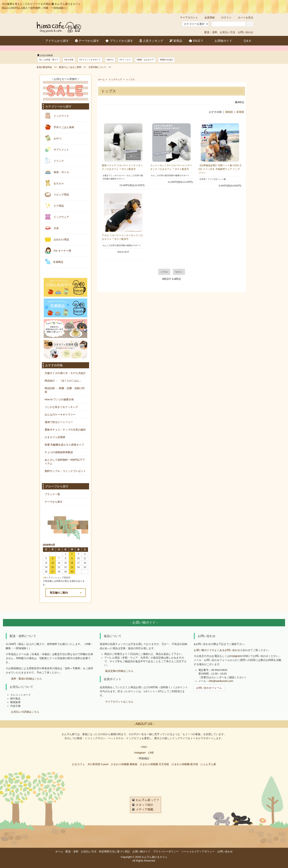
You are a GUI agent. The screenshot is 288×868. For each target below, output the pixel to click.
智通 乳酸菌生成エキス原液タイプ (64, 445)
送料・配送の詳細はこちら (26, 679)
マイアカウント (187, 17)
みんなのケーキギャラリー (60, 414)
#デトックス (125, 60)
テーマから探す (87, 41)
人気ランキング (151, 41)
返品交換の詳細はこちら (119, 671)
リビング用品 (57, 194)
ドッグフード (57, 116)
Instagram (235, 656)
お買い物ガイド (203, 650)
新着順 (240, 112)
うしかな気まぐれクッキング (61, 407)
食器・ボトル (57, 172)
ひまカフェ (78, 764)
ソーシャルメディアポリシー (198, 851)
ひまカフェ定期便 (55, 437)
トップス (130, 80)
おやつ (53, 138)
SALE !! (196, 41)
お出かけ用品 (57, 239)
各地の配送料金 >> (47, 67)
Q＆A (245, 40)
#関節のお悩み (166, 60)
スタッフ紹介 (145, 805)
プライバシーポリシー (166, 851)
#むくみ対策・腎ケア (49, 60)
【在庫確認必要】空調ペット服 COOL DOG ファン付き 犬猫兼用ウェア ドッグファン (220, 169)
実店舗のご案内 (59, 593)
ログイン (224, 17)
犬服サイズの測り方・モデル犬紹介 (65, 373)
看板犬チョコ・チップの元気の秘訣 (65, 430)
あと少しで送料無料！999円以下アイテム (65, 462)
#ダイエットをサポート (90, 60)
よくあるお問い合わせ (227, 650)
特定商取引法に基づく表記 (114, 851)
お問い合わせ (246, 32)
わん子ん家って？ (147, 800)
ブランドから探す (119, 41)
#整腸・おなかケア (145, 60)
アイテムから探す (54, 40)
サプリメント (57, 149)
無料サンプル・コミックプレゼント (65, 471)
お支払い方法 (228, 32)
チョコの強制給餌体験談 (59, 452)
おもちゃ (54, 183)
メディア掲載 (145, 810)
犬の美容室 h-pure (98, 764)
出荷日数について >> (100, 67)
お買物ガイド (221, 40)
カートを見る (244, 17)
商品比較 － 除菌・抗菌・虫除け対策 (65, 390)
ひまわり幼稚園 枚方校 (185, 764)
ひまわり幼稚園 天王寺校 (154, 764)
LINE (151, 753)
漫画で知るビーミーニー (59, 422)
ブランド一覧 (52, 494)
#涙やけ (110, 60)
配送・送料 (211, 32)
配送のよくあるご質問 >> (73, 67)
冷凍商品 (54, 262)
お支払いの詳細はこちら (25, 712)
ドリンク (54, 161)
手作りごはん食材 (59, 127)
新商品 (176, 41)
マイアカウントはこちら (119, 702)
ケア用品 (54, 205)
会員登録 (208, 17)
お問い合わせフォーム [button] (209, 688)
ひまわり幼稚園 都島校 (124, 764)
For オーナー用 (58, 250)
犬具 (52, 228)
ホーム (101, 80)
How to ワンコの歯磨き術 (59, 399)
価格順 (229, 112)
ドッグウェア (115, 80)
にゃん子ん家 (208, 764)
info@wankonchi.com (221, 681)
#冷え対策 (69, 60)
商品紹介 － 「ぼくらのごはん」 (63, 381)
